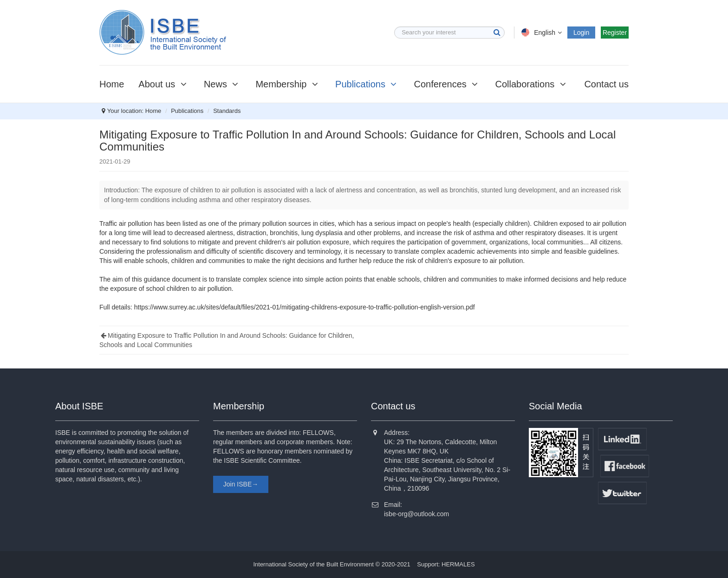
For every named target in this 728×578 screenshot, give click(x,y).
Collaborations (532, 84)
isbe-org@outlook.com (416, 514)
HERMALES (458, 564)
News (223, 84)
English (543, 33)
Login (581, 33)
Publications (367, 84)
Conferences (447, 84)
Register (615, 33)
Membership (288, 84)
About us (164, 84)
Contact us (606, 84)
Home (112, 84)
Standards (227, 111)
